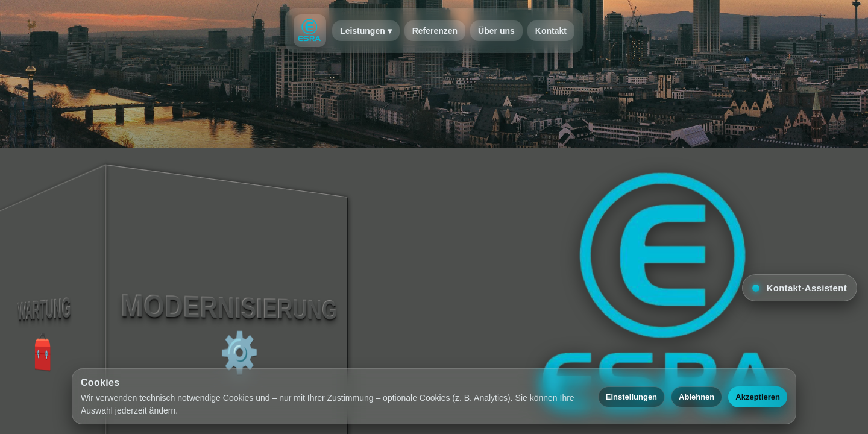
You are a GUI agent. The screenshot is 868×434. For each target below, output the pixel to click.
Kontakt (551, 31)
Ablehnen (697, 397)
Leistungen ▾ (366, 31)
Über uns (496, 31)
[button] (800, 288)
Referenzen (435, 31)
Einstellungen (631, 397)
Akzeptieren (758, 397)
